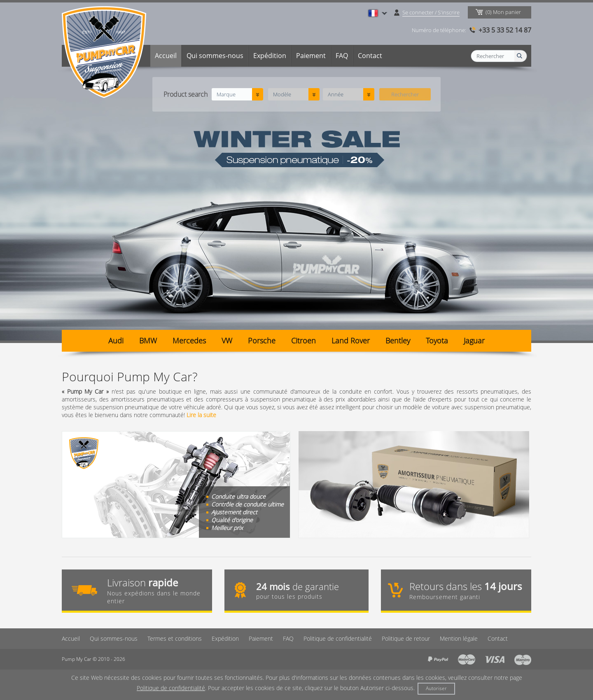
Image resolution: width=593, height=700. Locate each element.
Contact (370, 56)
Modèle (282, 94)
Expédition (270, 56)
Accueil (166, 56)
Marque (226, 94)
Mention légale (459, 638)
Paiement (311, 56)
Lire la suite (201, 415)
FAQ (342, 56)
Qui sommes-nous (215, 56)
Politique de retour (406, 638)
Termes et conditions (175, 638)
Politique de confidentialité (338, 638)
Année (336, 94)
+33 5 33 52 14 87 (505, 30)
